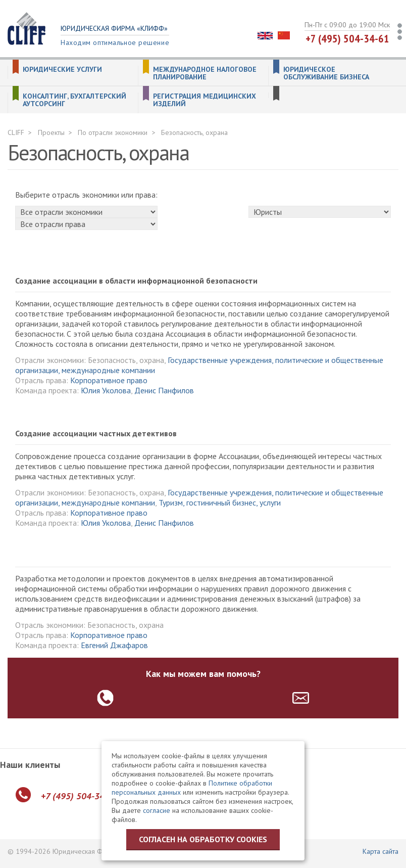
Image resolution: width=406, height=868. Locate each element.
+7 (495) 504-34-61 (347, 38)
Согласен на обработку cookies (203, 839)
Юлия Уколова (106, 390)
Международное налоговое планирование (205, 73)
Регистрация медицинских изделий (205, 100)
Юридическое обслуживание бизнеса (326, 73)
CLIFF (16, 132)
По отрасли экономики (113, 132)
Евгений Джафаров (114, 645)
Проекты (51, 132)
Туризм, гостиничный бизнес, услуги (220, 502)
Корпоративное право (109, 380)
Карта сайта (380, 851)
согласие (157, 810)
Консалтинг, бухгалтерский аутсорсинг (74, 100)
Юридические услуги (62, 70)
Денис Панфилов (164, 390)
